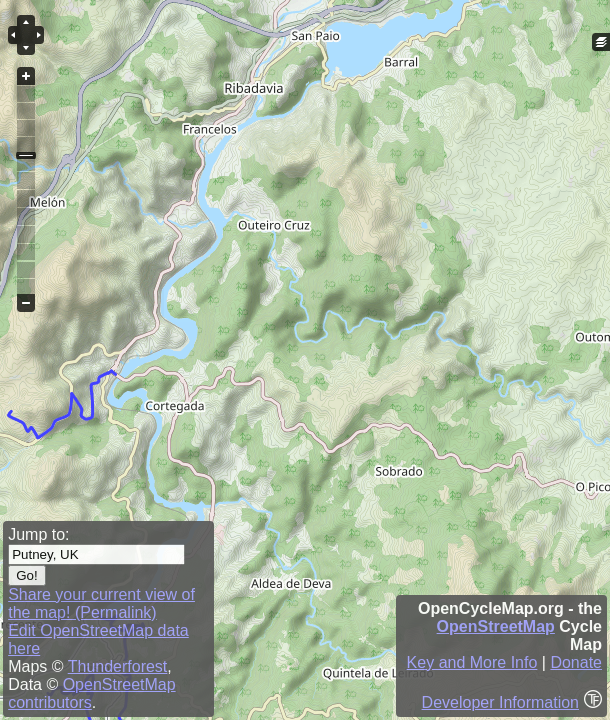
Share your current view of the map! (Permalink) (101, 603)
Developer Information (500, 702)
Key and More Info (472, 662)
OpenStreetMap (496, 626)
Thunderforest (118, 666)
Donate (576, 662)
